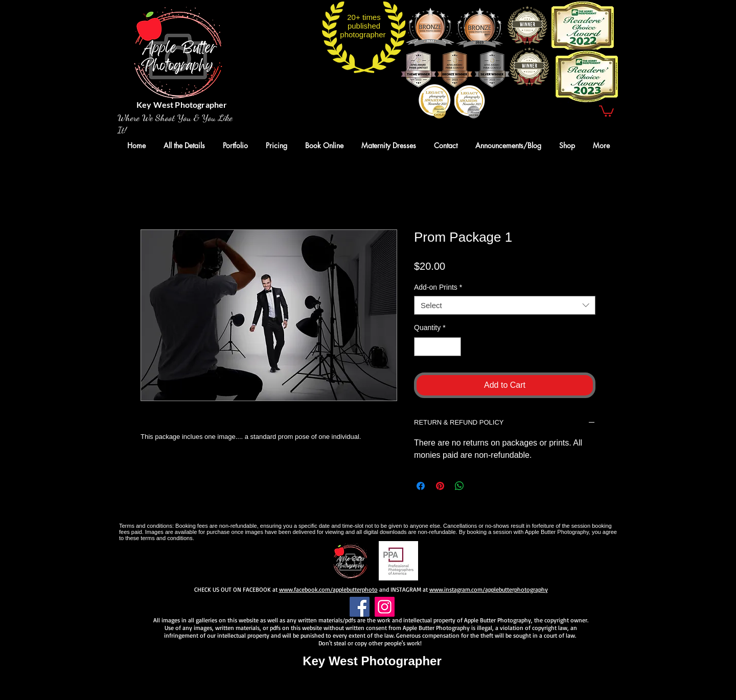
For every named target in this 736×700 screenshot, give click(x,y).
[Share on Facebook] (421, 486)
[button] (606, 110)
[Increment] (453, 347)
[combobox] (505, 306)
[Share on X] (479, 486)
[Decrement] (422, 347)
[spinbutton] (438, 347)
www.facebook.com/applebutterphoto (328, 589)
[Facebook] (360, 607)
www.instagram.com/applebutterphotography (489, 589)
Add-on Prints (438, 287)
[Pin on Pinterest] (440, 486)
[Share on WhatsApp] (459, 486)
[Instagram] (385, 607)
